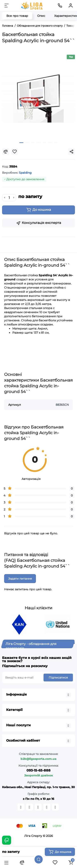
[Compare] (6, 152)
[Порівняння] (22, 862)
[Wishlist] (15, 152)
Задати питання (20, 579)
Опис (41, 16)
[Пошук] (39, 859)
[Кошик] (71, 862)
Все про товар (17, 16)
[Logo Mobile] (32, 5)
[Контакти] (60, 6)
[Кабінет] (71, 6)
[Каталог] (6, 862)
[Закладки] (55, 862)
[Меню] (7, 6)
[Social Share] (71, 152)
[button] (21, 143)
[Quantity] (9, 198)
